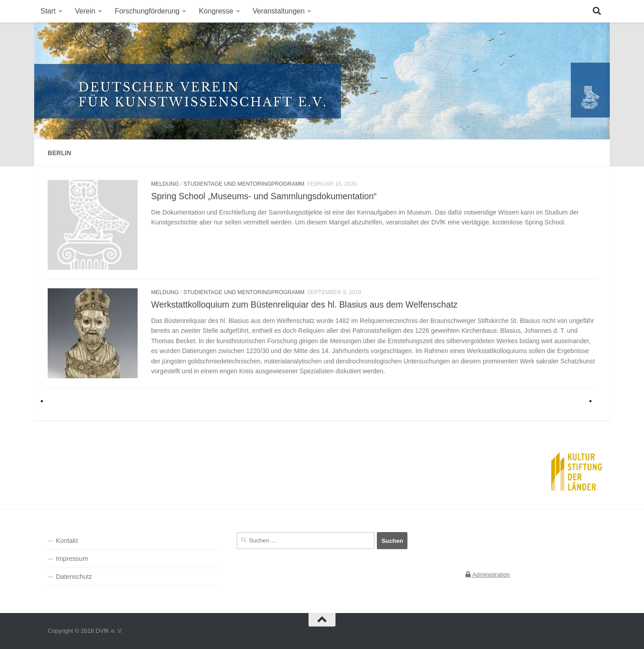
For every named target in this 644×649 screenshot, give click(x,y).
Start (48, 11)
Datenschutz (74, 577)
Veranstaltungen (279, 11)
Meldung (165, 184)
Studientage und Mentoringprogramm (244, 184)
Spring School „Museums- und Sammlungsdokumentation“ (264, 196)
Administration (488, 575)
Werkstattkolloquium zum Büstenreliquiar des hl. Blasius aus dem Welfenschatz (304, 304)
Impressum (72, 559)
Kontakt (67, 541)
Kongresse (216, 11)
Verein (85, 11)
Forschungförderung (147, 11)
